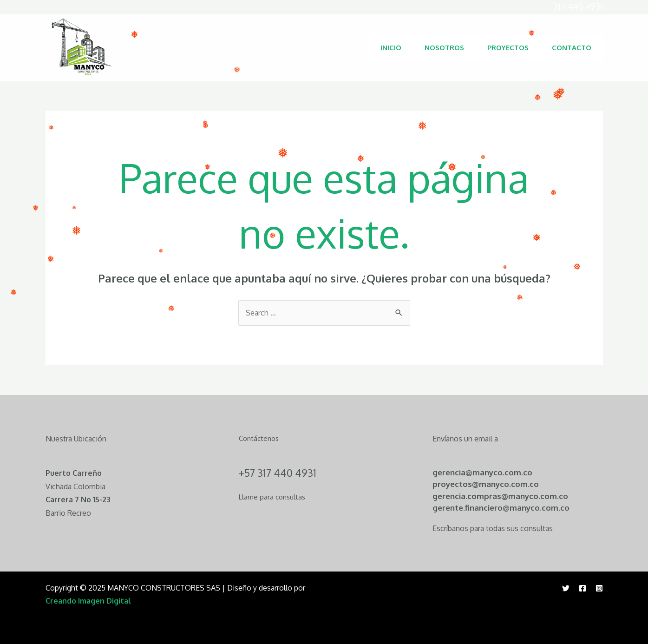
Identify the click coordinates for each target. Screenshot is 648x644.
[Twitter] (566, 588)
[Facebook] (583, 588)
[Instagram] (599, 588)
